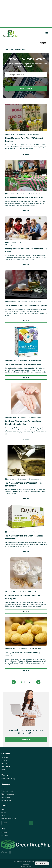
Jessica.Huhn (22, 134)
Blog (12, 50)
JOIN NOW (26, 739)
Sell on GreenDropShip (8, 779)
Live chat (4, 833)
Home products (6, 800)
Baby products (6, 797)
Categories (5, 757)
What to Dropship (22, 245)
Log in (3, 770)
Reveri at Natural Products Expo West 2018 (24, 198)
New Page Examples (35, 134)
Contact (4, 813)
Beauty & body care (7, 791)
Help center (5, 836)
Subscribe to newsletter (9, 819)
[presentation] (20, 81)
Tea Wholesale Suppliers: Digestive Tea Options (26, 306)
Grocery (4, 788)
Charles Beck (23, 417)
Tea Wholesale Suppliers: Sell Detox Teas (23, 364)
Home (7, 50)
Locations (4, 760)
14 (32, 682)
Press (3, 816)
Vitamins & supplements (8, 794)
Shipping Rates (6, 767)
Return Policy (5, 763)
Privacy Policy (26, 864)
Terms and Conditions (26, 866)
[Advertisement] (26, 14)
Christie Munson (23, 194)
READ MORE (26, 154)
